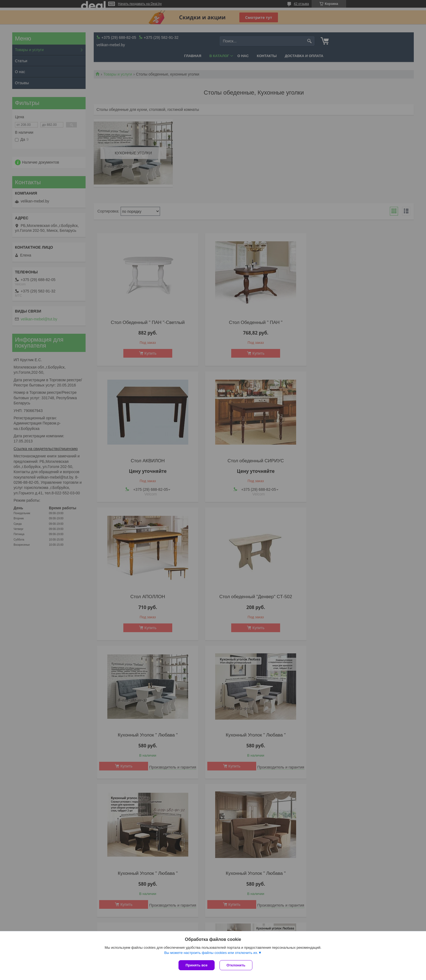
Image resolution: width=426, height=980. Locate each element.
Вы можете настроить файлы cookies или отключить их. (211, 953)
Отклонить (237, 965)
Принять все (197, 965)
